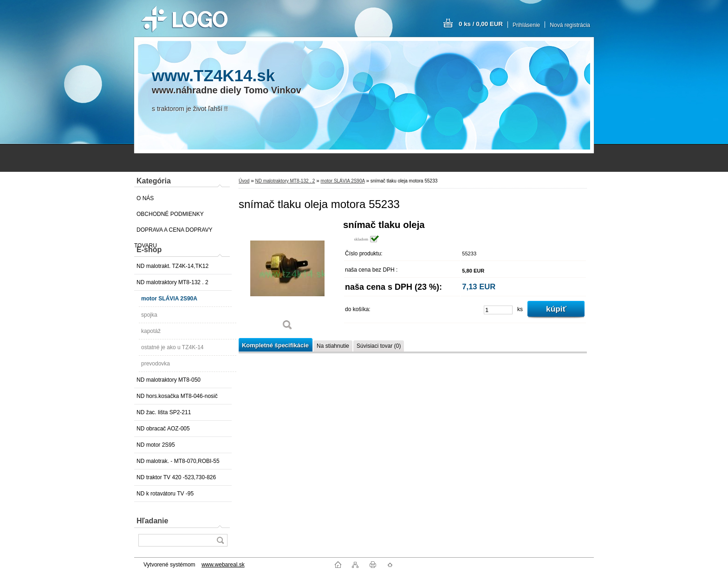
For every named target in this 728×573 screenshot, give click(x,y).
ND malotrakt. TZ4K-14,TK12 (172, 266)
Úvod (244, 181)
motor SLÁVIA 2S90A (169, 299)
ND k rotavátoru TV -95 (165, 494)
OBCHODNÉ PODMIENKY (170, 214)
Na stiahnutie (333, 346)
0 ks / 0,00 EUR (481, 24)
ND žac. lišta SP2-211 (164, 412)
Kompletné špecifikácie (275, 345)
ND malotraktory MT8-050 (169, 380)
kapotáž (151, 331)
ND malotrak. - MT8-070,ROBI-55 (178, 461)
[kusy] (498, 310)
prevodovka (156, 364)
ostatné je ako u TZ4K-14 (172, 347)
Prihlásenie (526, 25)
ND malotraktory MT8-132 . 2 (172, 282)
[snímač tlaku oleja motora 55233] (287, 278)
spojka (149, 315)
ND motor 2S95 (156, 445)
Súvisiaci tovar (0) (379, 346)
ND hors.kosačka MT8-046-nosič (177, 396)
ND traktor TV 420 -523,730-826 (176, 477)
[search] (220, 540)
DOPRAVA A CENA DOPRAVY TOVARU (173, 232)
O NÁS (145, 198)
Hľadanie (152, 521)
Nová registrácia (570, 25)
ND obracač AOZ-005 (163, 429)
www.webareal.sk (223, 565)
